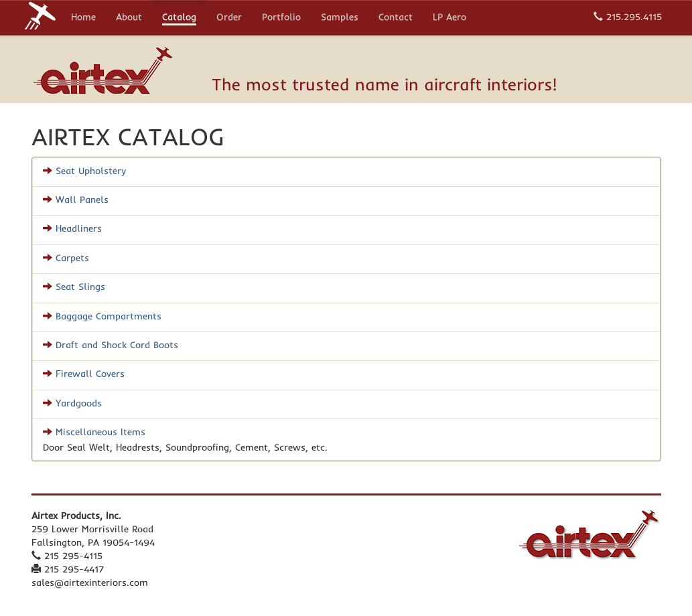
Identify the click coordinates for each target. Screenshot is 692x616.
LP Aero (449, 18)
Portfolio (281, 18)
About (129, 18)
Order (229, 18)
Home (83, 18)
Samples (340, 18)
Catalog (179, 18)
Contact (396, 18)
